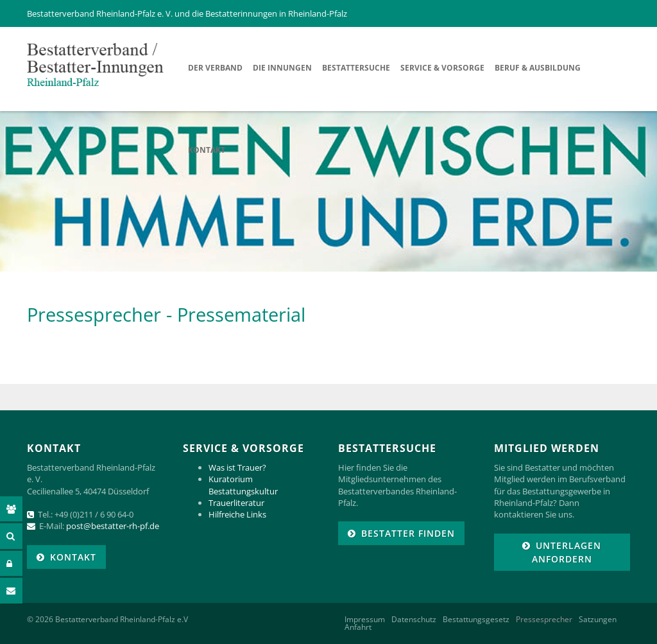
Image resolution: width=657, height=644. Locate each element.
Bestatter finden (408, 533)
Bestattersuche (356, 68)
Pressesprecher (544, 620)
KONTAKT (73, 557)
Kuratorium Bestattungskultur (243, 485)
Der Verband (215, 68)
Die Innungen (282, 68)
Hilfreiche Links (237, 514)
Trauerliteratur (236, 503)
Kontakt (207, 150)
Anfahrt (358, 627)
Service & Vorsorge (442, 68)
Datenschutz (414, 620)
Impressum (365, 620)
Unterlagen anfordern (567, 552)
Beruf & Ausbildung (538, 68)
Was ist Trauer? (237, 467)
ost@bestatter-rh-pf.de (115, 526)
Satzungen (598, 620)
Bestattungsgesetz (476, 620)
